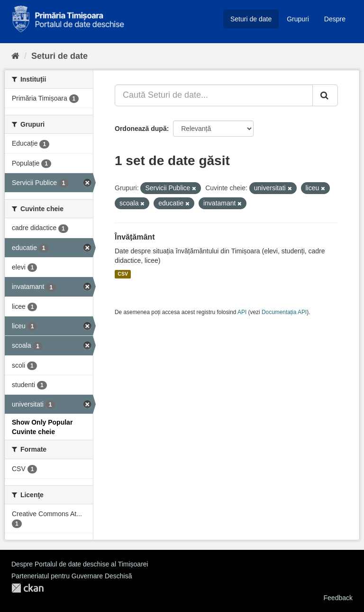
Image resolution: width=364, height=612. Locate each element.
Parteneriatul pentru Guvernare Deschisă (72, 576)
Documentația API (284, 312)
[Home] (15, 56)
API (242, 312)
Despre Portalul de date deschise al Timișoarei (80, 564)
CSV (123, 274)
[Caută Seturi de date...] (214, 95)
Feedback (338, 598)
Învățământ (135, 237)
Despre (335, 19)
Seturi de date (251, 19)
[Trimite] (325, 95)
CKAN (27, 588)
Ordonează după (141, 129)
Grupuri (298, 19)
